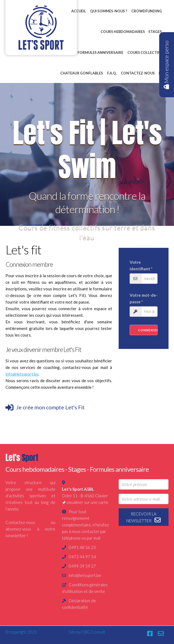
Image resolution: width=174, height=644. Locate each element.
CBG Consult (93, 632)
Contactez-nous (138, 73)
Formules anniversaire (100, 52)
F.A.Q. (112, 73)
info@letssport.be (22, 374)
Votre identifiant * (141, 265)
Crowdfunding (147, 11)
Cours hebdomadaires (123, 32)
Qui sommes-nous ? (109, 11)
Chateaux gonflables (82, 73)
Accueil (79, 11)
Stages (155, 32)
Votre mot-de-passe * (144, 298)
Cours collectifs (145, 52)
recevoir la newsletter (144, 517)
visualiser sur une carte (87, 502)
